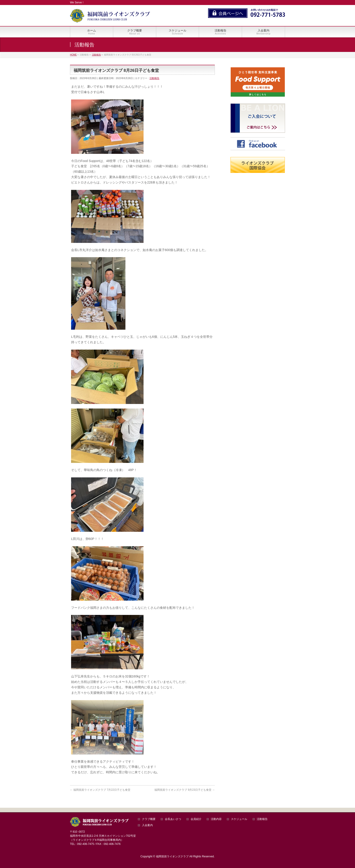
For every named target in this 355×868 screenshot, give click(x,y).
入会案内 (147, 825)
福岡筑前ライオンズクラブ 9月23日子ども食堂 (185, 790)
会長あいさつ (173, 819)
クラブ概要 (149, 819)
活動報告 (154, 78)
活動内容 (216, 819)
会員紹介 (196, 819)
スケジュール (239, 819)
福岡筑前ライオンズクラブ (172, 856)
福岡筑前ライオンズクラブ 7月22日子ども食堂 (100, 790)
